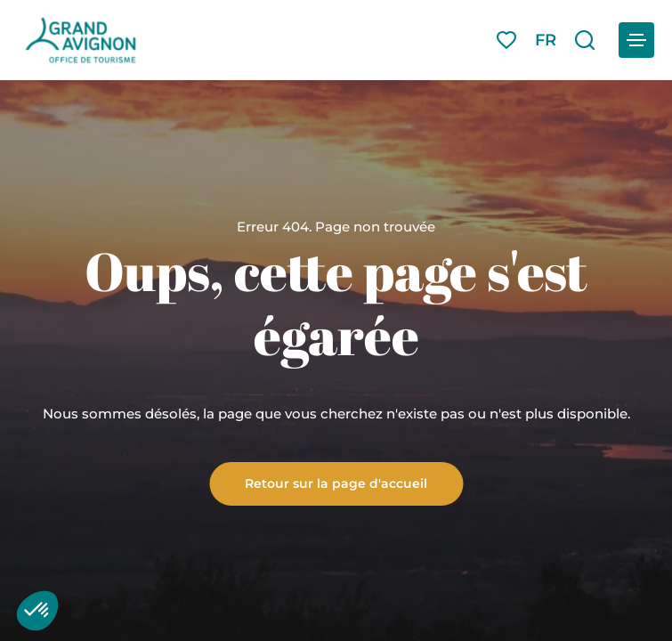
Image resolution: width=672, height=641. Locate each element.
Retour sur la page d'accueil (336, 483)
